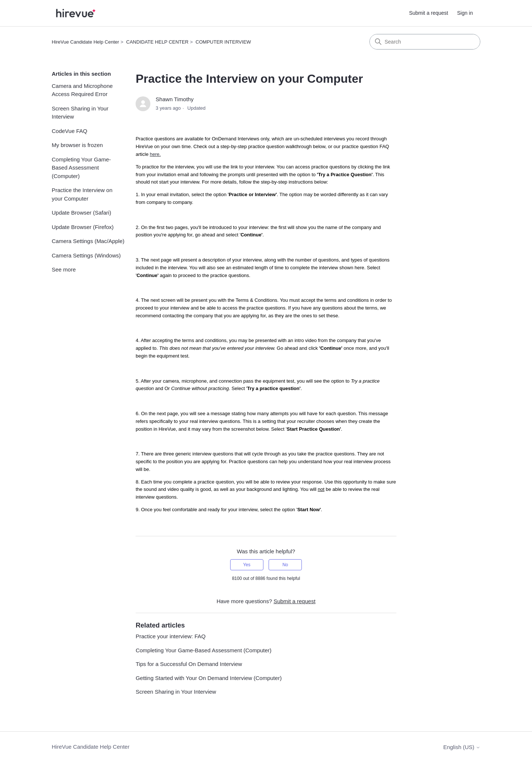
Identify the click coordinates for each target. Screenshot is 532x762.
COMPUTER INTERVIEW (223, 42)
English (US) (462, 747)
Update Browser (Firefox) (83, 227)
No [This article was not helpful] (285, 565)
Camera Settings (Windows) (86, 255)
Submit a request (429, 13)
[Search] (425, 42)
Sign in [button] (465, 13)
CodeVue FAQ (69, 131)
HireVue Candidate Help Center (85, 42)
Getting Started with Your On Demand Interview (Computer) (209, 678)
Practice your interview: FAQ (170, 636)
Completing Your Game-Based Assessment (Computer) (81, 168)
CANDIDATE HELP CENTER (158, 42)
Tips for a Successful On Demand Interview (189, 664)
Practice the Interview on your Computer (82, 194)
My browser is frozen (77, 145)
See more (64, 269)
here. (155, 154)
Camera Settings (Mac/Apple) (88, 241)
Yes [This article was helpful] (247, 565)
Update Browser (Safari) (81, 213)
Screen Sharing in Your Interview (80, 113)
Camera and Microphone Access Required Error (82, 90)
